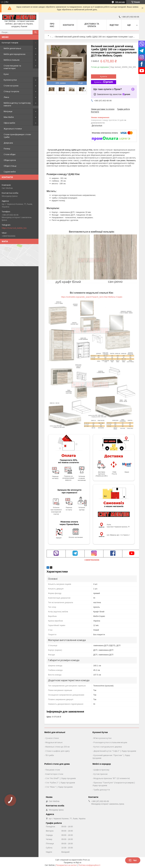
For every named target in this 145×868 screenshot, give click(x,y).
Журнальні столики (13, 129)
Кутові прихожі (101, 774)
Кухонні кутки (10, 80)
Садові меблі (10, 172)
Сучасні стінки (52, 738)
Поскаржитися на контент (66, 865)
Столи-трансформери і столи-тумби (17, 136)
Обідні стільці (10, 166)
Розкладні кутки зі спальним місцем (110, 742)
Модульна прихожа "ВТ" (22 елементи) (112, 778)
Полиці (7, 149)
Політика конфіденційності (89, 865)
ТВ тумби (50, 755)
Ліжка (6, 97)
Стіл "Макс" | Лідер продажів (59, 787)
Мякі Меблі (9, 117)
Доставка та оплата (92, 25)
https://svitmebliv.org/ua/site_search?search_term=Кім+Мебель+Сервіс (92, 297)
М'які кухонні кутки (102, 738)
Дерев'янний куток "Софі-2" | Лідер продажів (115, 751)
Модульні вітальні (54, 742)
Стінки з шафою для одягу (58, 751)
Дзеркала (8, 143)
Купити (104, 76)
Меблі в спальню (12, 60)
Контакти (68, 25)
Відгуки (114, 25)
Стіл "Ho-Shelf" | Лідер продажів (61, 778)
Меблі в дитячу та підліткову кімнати (17, 104)
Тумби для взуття (102, 790)
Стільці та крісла (11, 91)
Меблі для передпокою (15, 54)
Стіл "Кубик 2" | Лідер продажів (60, 783)
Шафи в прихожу (101, 770)
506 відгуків (120, 2)
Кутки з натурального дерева (108, 747)
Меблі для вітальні (12, 48)
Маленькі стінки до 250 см (57, 747)
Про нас (52, 25)
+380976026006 (92, 560)
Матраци (8, 111)
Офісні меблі (9, 123)
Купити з (104, 82)
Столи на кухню (11, 86)
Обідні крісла (10, 160)
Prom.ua (86, 860)
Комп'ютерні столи (54, 774)
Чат (133, 860)
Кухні (6, 74)
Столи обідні (10, 154)
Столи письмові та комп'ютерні (12, 67)
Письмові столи (53, 770)
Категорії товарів (10, 43)
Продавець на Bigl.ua (72, 863)
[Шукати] (36, 32)
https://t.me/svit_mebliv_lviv (14, 228)
